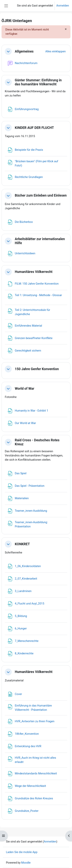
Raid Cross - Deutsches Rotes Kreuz (37, 442)
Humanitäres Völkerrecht (34, 272)
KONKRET (22, 544)
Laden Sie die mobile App (22, 852)
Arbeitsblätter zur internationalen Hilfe (40, 241)
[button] (8, 51)
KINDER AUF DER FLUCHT (34, 128)
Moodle (26, 863)
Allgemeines (24, 51)
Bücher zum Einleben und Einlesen (41, 195)
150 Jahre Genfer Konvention (37, 369)
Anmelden (63, 6)
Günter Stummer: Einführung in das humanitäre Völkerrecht (38, 82)
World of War (24, 389)
